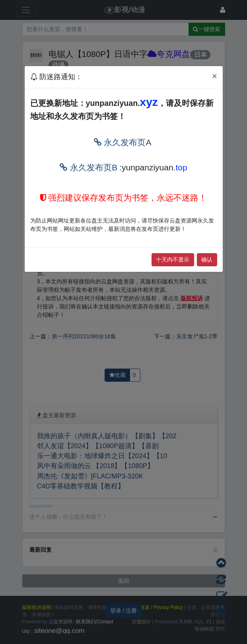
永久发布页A (123, 142)
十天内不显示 (173, 260)
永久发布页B (88, 167)
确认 (207, 260)
